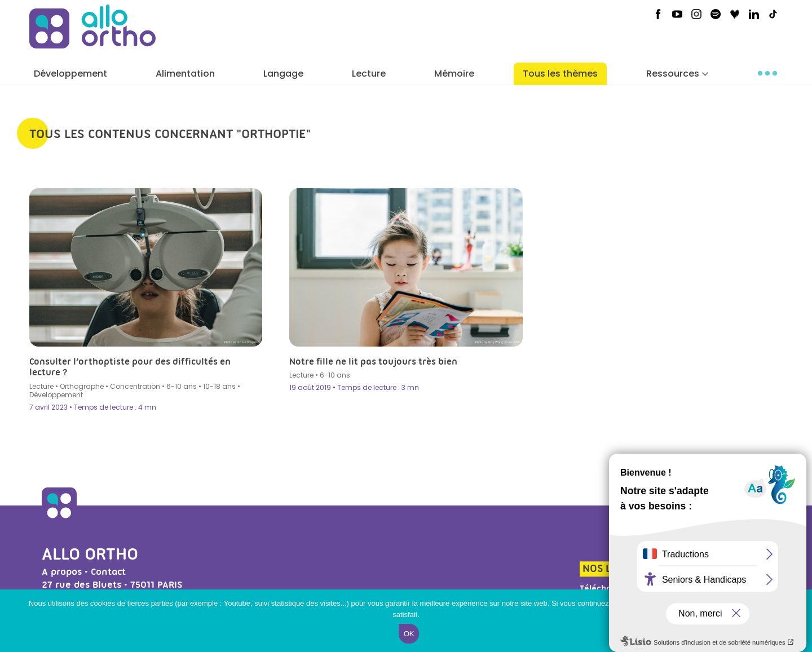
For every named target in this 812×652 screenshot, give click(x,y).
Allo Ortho (90, 554)
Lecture (369, 74)
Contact (108, 571)
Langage (283, 74)
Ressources (673, 74)
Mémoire (454, 74)
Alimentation (185, 74)
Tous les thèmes (560, 74)
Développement (70, 74)
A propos (62, 571)
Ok (409, 634)
